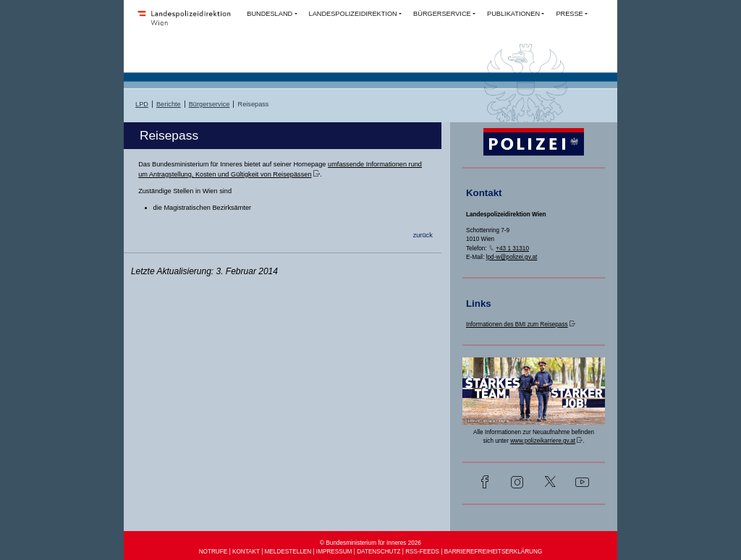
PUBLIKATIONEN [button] (513, 14)
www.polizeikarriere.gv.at (543, 441)
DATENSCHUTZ (378, 552)
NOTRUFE (213, 552)
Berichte (169, 104)
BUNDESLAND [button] (270, 14)
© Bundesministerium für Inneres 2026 (370, 543)
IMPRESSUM (334, 552)
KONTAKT (246, 552)
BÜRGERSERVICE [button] (442, 14)
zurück (423, 235)
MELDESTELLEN (288, 552)
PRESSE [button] (569, 14)
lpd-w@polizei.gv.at (512, 257)
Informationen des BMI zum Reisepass (517, 324)
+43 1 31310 (512, 249)
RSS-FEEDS (422, 552)
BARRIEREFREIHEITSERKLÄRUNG (494, 552)
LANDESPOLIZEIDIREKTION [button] (353, 14)
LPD (142, 104)
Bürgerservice (209, 104)
